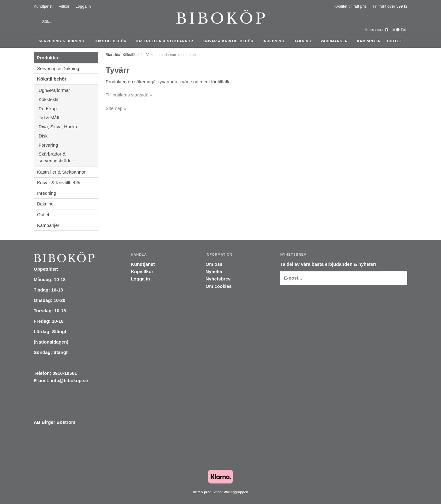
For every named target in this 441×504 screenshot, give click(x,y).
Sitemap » (116, 108)
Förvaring (68, 145)
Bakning (304, 41)
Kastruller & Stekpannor (166, 41)
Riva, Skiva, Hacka (68, 127)
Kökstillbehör (112, 41)
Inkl (392, 30)
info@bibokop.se (69, 380)
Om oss (214, 264)
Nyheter (214, 271)
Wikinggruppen (236, 492)
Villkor (64, 6)
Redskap (68, 109)
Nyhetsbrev (218, 279)
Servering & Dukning (63, 41)
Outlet (394, 41)
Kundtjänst (43, 6)
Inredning (275, 41)
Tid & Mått (68, 117)
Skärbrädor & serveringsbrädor (68, 157)
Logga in (83, 6)
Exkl (404, 30)
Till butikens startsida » (129, 95)
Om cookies (219, 286)
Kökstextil (68, 99)
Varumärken (336, 41)
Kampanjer (369, 41)
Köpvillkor (142, 271)
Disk (68, 136)
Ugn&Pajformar (68, 90)
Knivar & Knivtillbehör (230, 41)
